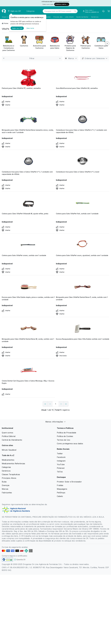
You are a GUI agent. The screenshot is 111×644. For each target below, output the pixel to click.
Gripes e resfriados (9, 17)
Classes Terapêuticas (11, 474)
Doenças (6, 485)
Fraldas (60, 485)
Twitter (60, 454)
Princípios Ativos (9, 478)
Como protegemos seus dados (70, 444)
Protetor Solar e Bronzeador (69, 482)
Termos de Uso (63, 440)
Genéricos (95, 17)
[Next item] (107, 44)
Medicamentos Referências (13, 464)
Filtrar (32, 58)
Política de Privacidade (66, 433)
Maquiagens (62, 489)
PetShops (61, 493)
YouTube (61, 464)
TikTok (60, 472)
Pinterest (61, 468)
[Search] (75, 11)
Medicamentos (8, 460)
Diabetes (48, 17)
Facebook (61, 457)
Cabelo (60, 496)
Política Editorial (9, 436)
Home (6, 23)
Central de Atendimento (12, 440)
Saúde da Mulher (82, 17)
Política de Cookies (65, 436)
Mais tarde (30, 28)
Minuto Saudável (9, 450)
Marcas (5, 489)
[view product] (28, 78)
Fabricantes (7, 493)
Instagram (61, 461)
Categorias (6, 467)
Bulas (4, 482)
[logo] (4, 11)
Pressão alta (58, 17)
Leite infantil (69, 17)
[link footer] (7, 560)
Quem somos (7, 433)
